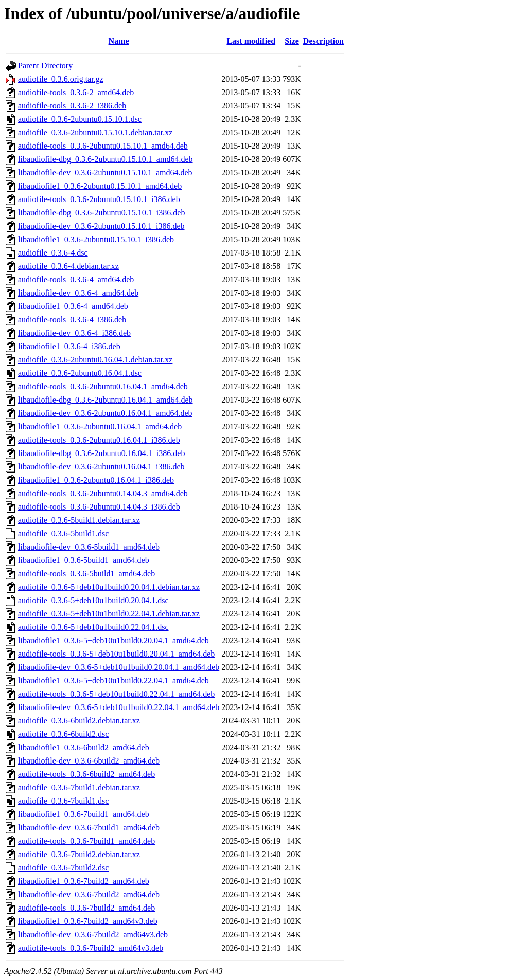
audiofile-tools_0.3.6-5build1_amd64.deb (86, 574)
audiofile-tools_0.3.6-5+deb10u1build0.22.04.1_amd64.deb (116, 694)
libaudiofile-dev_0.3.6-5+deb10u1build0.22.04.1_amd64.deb (119, 707)
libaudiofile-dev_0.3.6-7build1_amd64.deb (89, 828)
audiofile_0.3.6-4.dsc (53, 253)
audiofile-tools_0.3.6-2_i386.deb (72, 106)
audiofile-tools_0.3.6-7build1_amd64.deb (86, 841)
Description (323, 41)
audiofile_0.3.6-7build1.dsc (63, 801)
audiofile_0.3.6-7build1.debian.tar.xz (79, 787)
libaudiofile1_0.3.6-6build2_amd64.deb (84, 747)
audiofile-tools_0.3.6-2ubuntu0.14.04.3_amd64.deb (103, 493)
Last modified (251, 41)
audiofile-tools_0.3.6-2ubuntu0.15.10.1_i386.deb (99, 199)
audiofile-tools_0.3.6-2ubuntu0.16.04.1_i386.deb (99, 440)
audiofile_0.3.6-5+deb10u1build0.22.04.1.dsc (93, 627)
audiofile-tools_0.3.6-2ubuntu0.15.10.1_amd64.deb (103, 146)
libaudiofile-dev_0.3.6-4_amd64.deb (78, 293)
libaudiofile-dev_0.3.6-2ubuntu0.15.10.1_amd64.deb (105, 173)
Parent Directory (45, 66)
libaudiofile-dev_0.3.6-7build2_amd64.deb (89, 894)
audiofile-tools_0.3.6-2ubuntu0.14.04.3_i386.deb (99, 507)
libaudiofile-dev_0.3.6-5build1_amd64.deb (89, 547)
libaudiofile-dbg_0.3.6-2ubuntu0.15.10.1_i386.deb (101, 213)
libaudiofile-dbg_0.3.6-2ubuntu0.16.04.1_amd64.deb (106, 400)
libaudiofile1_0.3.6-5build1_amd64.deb (84, 560)
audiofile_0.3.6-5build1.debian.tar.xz (79, 520)
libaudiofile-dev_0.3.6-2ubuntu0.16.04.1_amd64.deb (105, 413)
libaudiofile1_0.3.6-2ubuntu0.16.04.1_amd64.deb (100, 427)
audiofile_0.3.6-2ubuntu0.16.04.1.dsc (80, 373)
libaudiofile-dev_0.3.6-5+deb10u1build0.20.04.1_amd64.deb (119, 667)
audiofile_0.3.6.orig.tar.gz (61, 79)
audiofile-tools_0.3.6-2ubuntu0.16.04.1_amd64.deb (103, 386)
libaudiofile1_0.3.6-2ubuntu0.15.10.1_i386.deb (96, 239)
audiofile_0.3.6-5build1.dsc (63, 533)
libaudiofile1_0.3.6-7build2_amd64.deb (84, 881)
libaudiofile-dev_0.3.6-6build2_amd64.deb (89, 761)
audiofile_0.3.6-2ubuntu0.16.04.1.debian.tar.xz (95, 360)
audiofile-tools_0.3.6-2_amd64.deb (76, 92)
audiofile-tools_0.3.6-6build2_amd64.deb (86, 774)
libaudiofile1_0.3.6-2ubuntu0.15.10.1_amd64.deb (100, 186)
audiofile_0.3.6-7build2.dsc (63, 868)
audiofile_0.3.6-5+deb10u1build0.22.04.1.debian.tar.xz (109, 614)
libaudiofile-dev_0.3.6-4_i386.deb (74, 333)
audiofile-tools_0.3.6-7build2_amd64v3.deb (91, 948)
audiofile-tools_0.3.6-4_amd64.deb (76, 279)
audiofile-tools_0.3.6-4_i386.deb (72, 320)
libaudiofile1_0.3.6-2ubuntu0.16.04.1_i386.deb (96, 480)
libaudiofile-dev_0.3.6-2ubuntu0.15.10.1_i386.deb (101, 226)
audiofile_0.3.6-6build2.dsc (63, 734)
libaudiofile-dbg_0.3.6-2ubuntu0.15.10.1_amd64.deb (106, 159)
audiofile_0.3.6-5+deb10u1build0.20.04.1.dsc (93, 600)
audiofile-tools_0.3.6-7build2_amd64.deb (86, 908)
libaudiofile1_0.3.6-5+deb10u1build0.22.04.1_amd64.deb (113, 680)
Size (292, 41)
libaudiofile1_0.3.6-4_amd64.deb (73, 306)
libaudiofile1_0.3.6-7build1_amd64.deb (84, 814)
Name (119, 41)
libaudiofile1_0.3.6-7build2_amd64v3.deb (88, 921)
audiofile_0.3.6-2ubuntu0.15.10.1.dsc (80, 119)
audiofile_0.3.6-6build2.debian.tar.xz (79, 721)
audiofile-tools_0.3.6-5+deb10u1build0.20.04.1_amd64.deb (116, 654)
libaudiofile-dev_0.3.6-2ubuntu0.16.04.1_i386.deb (101, 467)
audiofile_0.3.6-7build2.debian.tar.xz (79, 854)
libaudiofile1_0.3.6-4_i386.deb (69, 346)
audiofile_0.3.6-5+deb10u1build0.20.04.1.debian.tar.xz (109, 587)
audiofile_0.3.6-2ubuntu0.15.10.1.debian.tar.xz (95, 132)
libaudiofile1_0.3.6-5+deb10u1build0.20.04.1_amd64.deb (113, 640)
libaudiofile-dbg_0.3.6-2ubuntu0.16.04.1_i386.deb (101, 453)
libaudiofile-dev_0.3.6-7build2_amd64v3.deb (93, 934)
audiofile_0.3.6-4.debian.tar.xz (68, 266)
